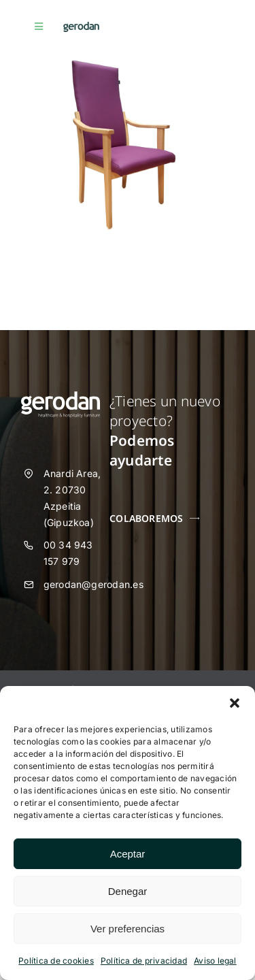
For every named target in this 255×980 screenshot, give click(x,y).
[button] (235, 703)
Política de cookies (56, 961)
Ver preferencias (128, 929)
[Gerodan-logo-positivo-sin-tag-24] (81, 27)
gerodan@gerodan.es (93, 584)
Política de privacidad (144, 961)
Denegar (128, 891)
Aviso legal (215, 961)
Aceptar (128, 854)
